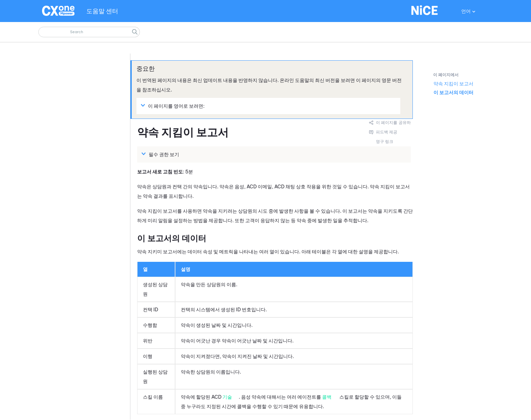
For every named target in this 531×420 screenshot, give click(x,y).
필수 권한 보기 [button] (161, 154)
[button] (135, 32)
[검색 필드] (89, 32)
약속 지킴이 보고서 (453, 84)
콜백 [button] (327, 397)
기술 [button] (227, 397)
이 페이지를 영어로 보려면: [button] (174, 106)
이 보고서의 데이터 (453, 92)
